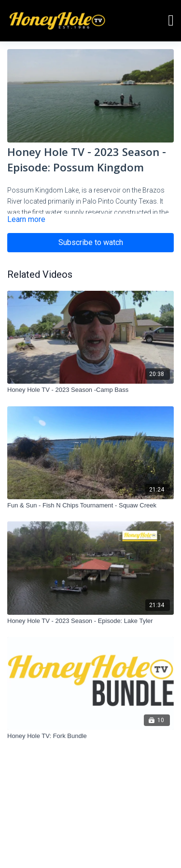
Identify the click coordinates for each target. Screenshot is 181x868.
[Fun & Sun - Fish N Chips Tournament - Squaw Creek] (90, 505)
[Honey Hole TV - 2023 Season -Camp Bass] (90, 390)
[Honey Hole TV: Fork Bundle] (90, 736)
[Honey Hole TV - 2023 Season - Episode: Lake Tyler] (90, 621)
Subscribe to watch (91, 242)
